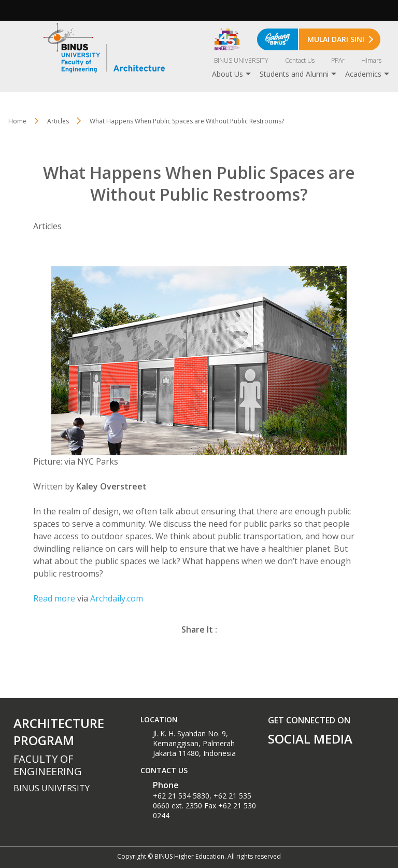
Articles (58, 121)
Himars (371, 60)
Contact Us (300, 60)
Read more (54, 598)
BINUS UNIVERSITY (241, 60)
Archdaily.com (117, 598)
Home (17, 121)
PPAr (338, 60)
